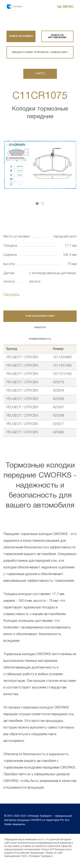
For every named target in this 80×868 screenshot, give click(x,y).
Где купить (11, 295)
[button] (37, 203)
